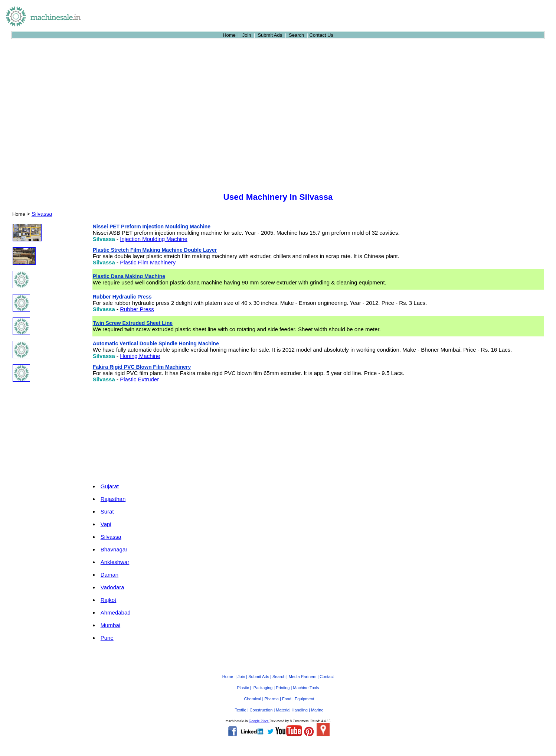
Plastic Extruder (139, 379)
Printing (283, 688)
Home (229, 35)
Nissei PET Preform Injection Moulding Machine (152, 227)
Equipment (305, 699)
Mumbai (110, 625)
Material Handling (292, 710)
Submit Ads (270, 35)
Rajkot (109, 600)
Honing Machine (140, 356)
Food (287, 699)
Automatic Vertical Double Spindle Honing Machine (156, 343)
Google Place (259, 721)
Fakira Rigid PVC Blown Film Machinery (142, 367)
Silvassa (42, 214)
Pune (107, 638)
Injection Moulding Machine (154, 239)
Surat (107, 511)
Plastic (243, 688)
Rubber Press (137, 309)
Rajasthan (113, 499)
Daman (109, 575)
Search (296, 35)
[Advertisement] (278, 134)
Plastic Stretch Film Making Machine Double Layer (155, 250)
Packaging (263, 688)
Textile (240, 710)
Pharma (272, 699)
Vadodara (112, 587)
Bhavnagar (114, 549)
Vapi (106, 524)
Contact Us (321, 35)
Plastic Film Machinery (148, 262)
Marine (317, 710)
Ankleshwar (115, 562)
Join (247, 35)
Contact (327, 677)
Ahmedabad (116, 612)
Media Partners (303, 677)
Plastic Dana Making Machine (129, 276)
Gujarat (110, 486)
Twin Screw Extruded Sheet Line (133, 323)
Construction (261, 710)
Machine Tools (306, 688)
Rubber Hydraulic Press (122, 297)
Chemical (253, 699)
